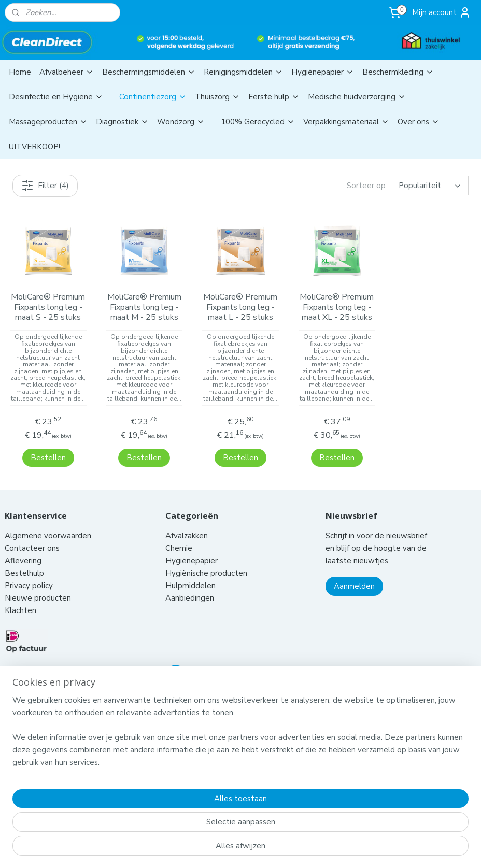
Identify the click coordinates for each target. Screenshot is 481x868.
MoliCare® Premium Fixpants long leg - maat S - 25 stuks (48, 308)
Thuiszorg (217, 97)
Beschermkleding (398, 72)
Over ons (419, 122)
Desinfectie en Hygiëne (56, 97)
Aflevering (23, 547)
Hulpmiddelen (192, 572)
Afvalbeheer (67, 72)
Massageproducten (48, 122)
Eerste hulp (274, 97)
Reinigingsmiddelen (243, 72)
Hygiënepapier (323, 72)
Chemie (179, 535)
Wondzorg (181, 122)
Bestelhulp (24, 560)
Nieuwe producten (38, 585)
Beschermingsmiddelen (149, 72)
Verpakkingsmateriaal (346, 122)
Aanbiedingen (190, 585)
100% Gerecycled (258, 122)
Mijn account (442, 12)
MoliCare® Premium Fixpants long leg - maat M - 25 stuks (144, 308)
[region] (172, 812)
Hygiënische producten (207, 560)
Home (20, 72)
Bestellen (48, 444)
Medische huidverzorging (357, 97)
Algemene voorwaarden (49, 522)
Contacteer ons (33, 535)
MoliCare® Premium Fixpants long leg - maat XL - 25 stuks (337, 308)
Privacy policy (29, 572)
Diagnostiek (122, 122)
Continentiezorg (153, 97)
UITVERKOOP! (34, 147)
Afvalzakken (187, 522)
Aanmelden (354, 573)
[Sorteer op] (429, 186)
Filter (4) (45, 186)
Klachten (20, 597)
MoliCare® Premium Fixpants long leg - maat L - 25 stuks (240, 308)
